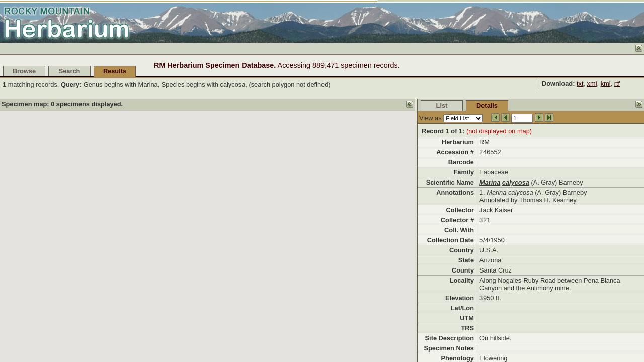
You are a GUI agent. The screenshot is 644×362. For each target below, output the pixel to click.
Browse (24, 71)
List (442, 105)
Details (487, 105)
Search (70, 71)
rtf (617, 84)
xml (592, 84)
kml (606, 84)
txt (580, 84)
